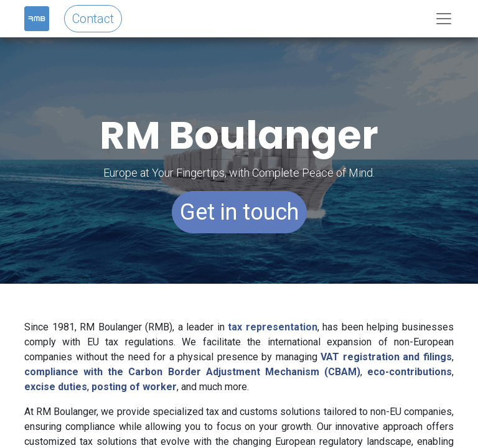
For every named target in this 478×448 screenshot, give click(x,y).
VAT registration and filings (386, 357)
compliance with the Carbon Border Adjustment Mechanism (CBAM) (192, 372)
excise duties (56, 387)
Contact (93, 19)
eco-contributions (410, 372)
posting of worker (134, 387)
